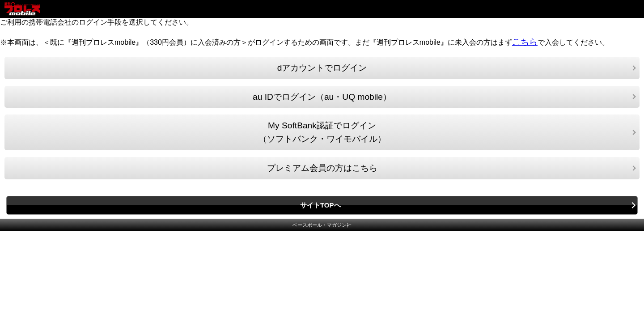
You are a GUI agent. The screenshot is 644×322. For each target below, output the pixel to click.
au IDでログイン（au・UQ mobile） (322, 97)
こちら (525, 42)
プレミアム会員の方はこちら (322, 168)
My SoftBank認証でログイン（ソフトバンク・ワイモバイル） (322, 132)
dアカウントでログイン (322, 68)
